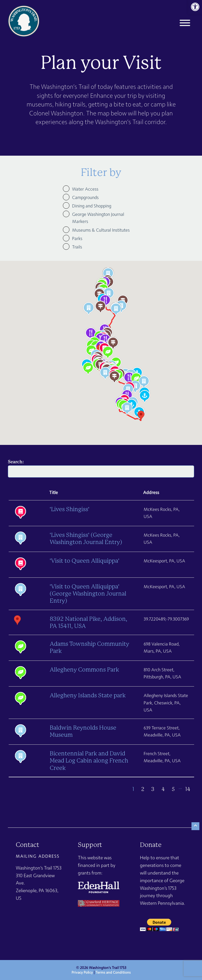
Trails (77, 247)
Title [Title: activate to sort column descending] (54, 492)
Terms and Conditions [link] (113, 972)
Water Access (85, 189)
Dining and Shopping (92, 206)
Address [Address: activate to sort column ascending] (151, 492)
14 (188, 789)
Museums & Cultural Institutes (101, 230)
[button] (114, 377)
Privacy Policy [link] (82, 972)
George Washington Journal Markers (98, 218)
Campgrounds (85, 197)
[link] (195, 7)
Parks (77, 238)
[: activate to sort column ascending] (27, 493)
